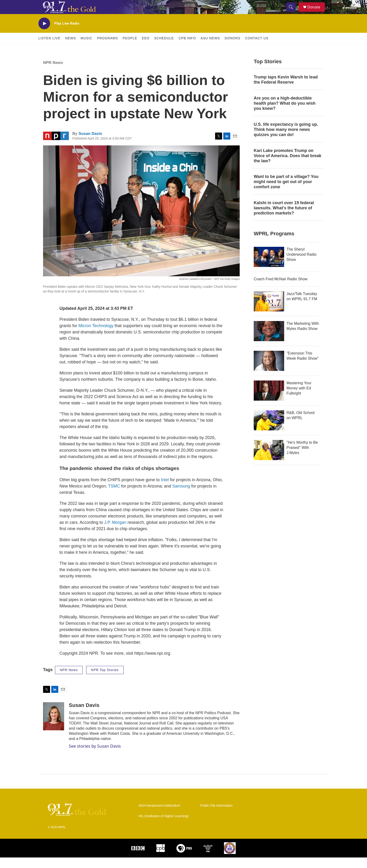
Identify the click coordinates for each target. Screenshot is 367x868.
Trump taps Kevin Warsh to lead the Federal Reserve (286, 90)
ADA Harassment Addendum (159, 816)
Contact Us (257, 49)
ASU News (210, 49)
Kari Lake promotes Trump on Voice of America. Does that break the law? (288, 166)
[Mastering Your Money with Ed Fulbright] (269, 401)
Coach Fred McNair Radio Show (281, 290)
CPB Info (187, 49)
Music (86, 49)
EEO (146, 49)
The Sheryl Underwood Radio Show (301, 265)
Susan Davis (90, 144)
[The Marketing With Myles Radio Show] (269, 342)
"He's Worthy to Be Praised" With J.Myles (302, 458)
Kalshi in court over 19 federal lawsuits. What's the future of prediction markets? (284, 218)
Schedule (164, 49)
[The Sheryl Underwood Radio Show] (269, 267)
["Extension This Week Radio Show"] (269, 371)
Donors (233, 49)
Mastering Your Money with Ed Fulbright (299, 399)
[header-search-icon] (293, 12)
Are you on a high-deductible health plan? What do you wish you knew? (285, 114)
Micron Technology (96, 336)
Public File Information (216, 816)
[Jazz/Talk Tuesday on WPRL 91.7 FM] (269, 312)
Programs (107, 49)
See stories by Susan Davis (95, 757)
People (130, 49)
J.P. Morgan (115, 533)
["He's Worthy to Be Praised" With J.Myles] (269, 461)
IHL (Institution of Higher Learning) (163, 827)
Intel (165, 490)
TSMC (114, 497)
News (70, 49)
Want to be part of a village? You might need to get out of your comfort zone (286, 192)
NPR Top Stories (105, 680)
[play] (44, 34)
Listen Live (49, 49)
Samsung (181, 497)
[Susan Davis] (54, 727)
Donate (317, 12)
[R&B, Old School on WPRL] (269, 431)
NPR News (53, 73)
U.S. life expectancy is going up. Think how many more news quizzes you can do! (286, 140)
